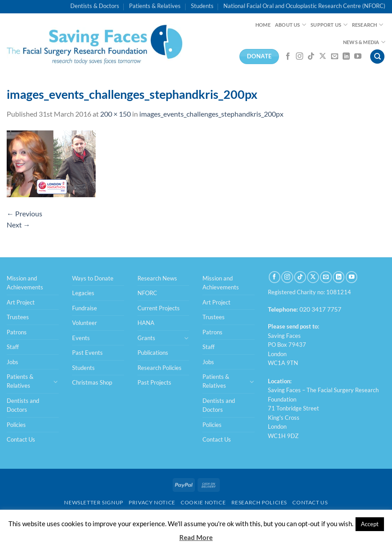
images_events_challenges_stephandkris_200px (211, 114)
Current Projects (159, 308)
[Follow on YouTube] (358, 57)
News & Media (364, 42)
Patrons (17, 332)
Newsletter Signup (93, 502)
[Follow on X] (323, 57)
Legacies (83, 293)
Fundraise (85, 308)
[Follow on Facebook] (288, 57)
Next (18, 225)
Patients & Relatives (155, 6)
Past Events (87, 353)
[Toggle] (56, 382)
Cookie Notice (203, 502)
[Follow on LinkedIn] (346, 57)
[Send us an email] (335, 57)
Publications (153, 353)
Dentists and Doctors (23, 405)
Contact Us (21, 439)
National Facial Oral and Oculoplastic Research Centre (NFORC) (304, 6)
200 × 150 (115, 114)
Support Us (329, 25)
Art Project (21, 302)
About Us (291, 25)
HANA (146, 323)
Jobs (12, 362)
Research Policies (160, 368)
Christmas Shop (92, 382)
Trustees (18, 317)
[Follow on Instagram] (299, 57)
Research (368, 25)
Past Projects (154, 382)
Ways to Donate (93, 278)
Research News (157, 278)
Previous (24, 213)
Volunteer (85, 323)
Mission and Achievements (25, 283)
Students (202, 6)
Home (263, 25)
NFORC (147, 293)
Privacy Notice (152, 502)
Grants (146, 338)
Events (81, 338)
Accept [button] (370, 524)
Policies (16, 425)
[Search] (377, 57)
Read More (196, 537)
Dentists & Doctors (95, 6)
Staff (13, 347)
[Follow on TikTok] (311, 57)
